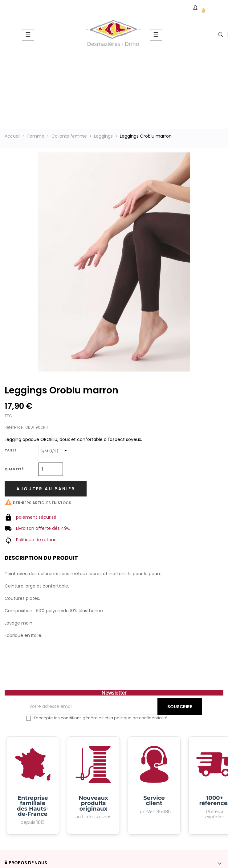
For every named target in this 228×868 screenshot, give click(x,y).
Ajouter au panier (46, 489)
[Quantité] (51, 469)
